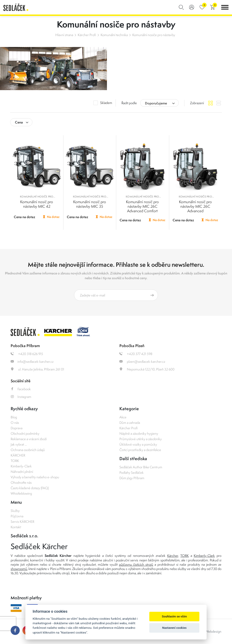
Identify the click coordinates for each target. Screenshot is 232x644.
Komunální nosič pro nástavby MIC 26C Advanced (195, 206)
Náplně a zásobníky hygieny (139, 433)
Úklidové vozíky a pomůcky (138, 444)
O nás (15, 423)
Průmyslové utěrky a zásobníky (141, 439)
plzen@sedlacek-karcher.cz (142, 361)
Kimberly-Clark (21, 466)
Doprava (17, 428)
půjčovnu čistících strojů (136, 564)
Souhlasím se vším (174, 616)
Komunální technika (114, 35)
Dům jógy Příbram (132, 478)
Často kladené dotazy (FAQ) (30, 488)
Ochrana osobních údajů (28, 450)
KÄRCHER (18, 455)
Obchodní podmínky (25, 433)
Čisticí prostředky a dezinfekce (140, 450)
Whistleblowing (21, 493)
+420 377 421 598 (136, 354)
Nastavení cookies (174, 628)
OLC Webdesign (210, 631)
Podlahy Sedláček (132, 473)
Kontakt (16, 527)
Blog (14, 417)
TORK (15, 461)
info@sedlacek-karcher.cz (32, 361)
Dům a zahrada (130, 423)
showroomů (19, 569)
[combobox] (159, 103)
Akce (123, 417)
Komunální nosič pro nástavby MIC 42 (37, 204)
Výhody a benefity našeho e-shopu (35, 477)
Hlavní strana (64, 35)
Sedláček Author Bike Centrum (141, 467)
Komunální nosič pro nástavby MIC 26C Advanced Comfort (142, 206)
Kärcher (173, 556)
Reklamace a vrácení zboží (29, 439)
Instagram (21, 397)
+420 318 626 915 (27, 354)
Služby (15, 511)
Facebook (21, 389)
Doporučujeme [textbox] (156, 103)
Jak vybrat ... (19, 444)
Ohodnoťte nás (21, 482)
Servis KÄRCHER (22, 522)
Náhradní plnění (22, 472)
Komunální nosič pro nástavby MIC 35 (90, 204)
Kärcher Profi (87, 35)
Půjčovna (17, 516)
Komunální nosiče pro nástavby (154, 35)
